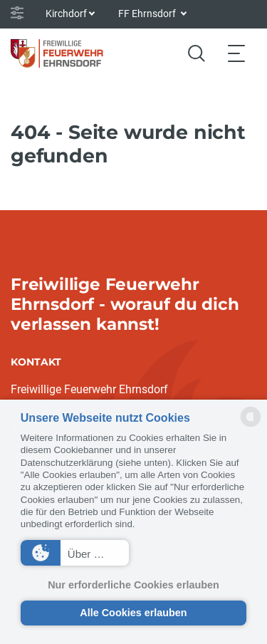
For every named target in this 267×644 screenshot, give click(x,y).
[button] (75, 553)
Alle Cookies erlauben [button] (133, 613)
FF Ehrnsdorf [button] (148, 14)
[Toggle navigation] (236, 53)
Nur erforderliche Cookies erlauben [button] (133, 585)
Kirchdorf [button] (66, 14)
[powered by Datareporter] (251, 426)
